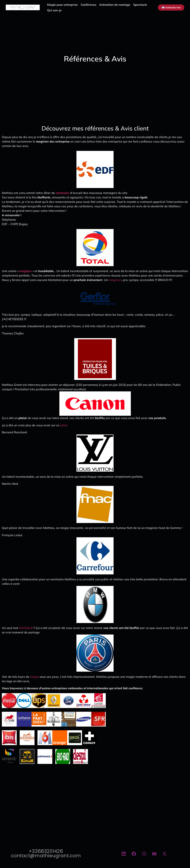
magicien (115, 280)
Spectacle (140, 5)
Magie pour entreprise (62, 5)
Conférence (89, 5)
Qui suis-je (54, 10)
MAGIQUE (26, 628)
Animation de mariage (115, 5)
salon (64, 425)
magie (35, 677)
